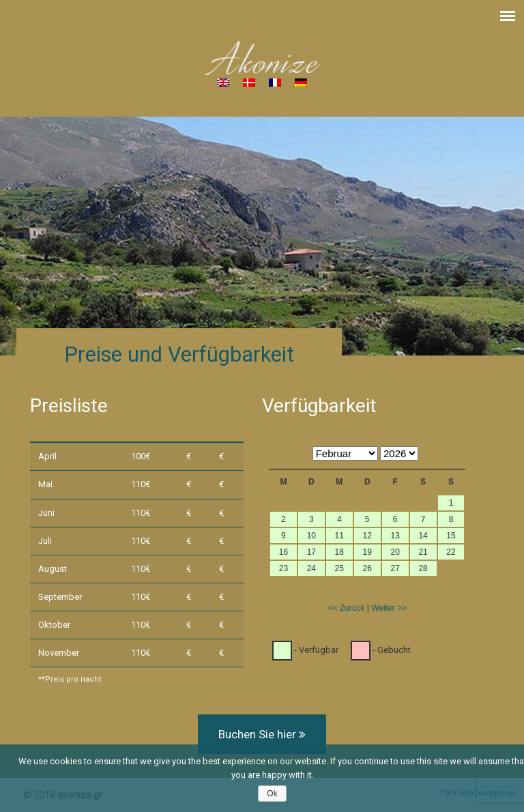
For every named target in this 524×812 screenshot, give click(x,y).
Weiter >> (389, 608)
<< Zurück (346, 608)
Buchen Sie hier (262, 734)
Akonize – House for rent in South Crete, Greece (262, 58)
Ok (272, 794)
